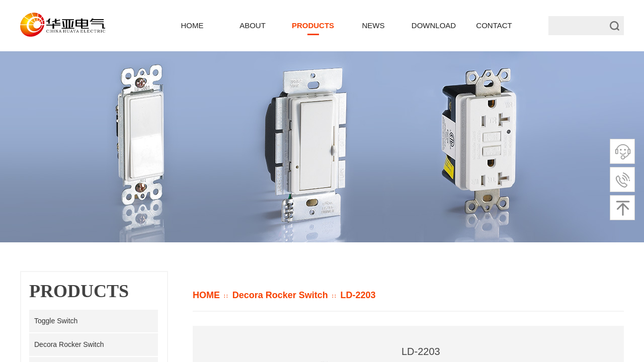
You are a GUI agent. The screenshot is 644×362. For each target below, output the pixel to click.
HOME (206, 295)
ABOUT (253, 25)
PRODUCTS (313, 25)
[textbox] (575, 25)
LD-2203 (358, 295)
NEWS (374, 25)
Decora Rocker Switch (280, 295)
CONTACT (494, 25)
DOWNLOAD (434, 25)
